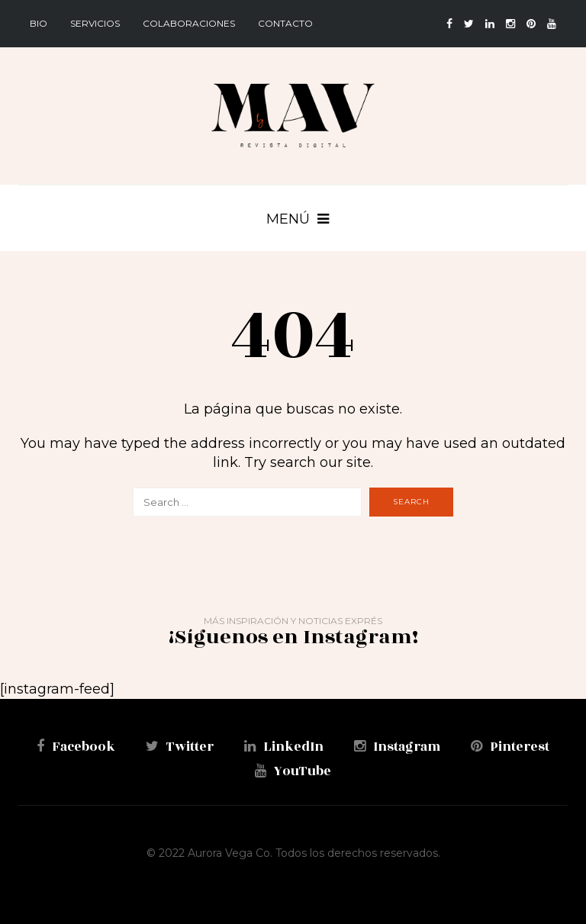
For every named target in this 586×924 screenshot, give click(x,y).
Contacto (285, 23)
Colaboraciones (189, 23)
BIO (39, 23)
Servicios (95, 23)
